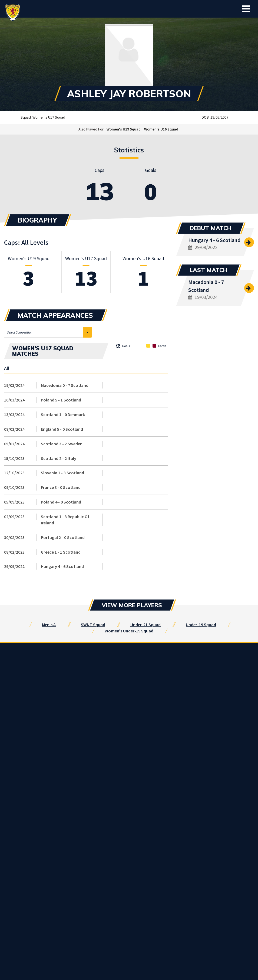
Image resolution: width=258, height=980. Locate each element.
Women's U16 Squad (161, 129)
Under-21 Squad (145, 625)
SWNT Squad (93, 625)
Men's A (49, 625)
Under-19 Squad (201, 625)
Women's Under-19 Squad (129, 631)
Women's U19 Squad (124, 129)
